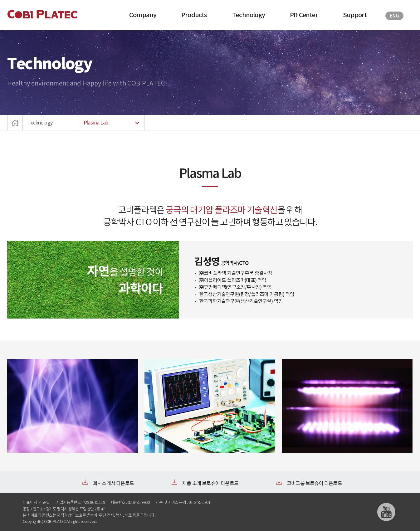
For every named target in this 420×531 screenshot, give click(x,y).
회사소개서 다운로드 (113, 483)
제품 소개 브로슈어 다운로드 (210, 483)
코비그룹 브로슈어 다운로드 (314, 483)
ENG (394, 16)
